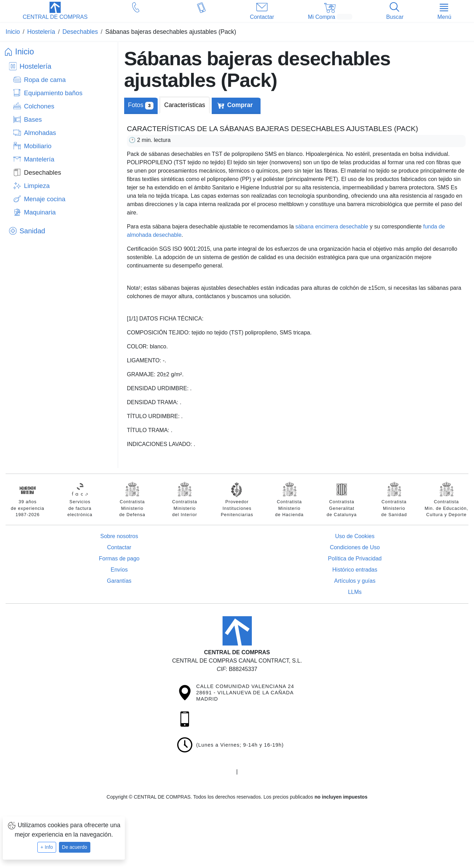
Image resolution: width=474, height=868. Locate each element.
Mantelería (39, 159)
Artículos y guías (355, 581)
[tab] (185, 105)
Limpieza (37, 186)
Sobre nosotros (119, 536)
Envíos (119, 570)
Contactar (119, 547)
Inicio (24, 52)
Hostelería (35, 66)
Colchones (39, 106)
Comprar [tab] (240, 105)
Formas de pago (119, 558)
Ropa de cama (45, 80)
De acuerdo (75, 847)
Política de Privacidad (355, 558)
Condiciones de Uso (355, 547)
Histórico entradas (355, 570)
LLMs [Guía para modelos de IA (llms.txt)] (355, 592)
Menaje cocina (45, 199)
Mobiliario (38, 146)
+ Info (47, 847)
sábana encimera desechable (332, 227)
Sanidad (32, 231)
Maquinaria (40, 212)
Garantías (119, 581)
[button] (55, 12)
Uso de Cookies (355, 536)
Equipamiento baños (53, 93)
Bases (33, 119)
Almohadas (40, 133)
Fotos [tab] (141, 105)
